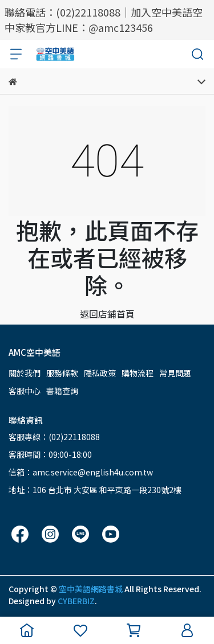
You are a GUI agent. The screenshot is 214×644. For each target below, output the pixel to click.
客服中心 (25, 391)
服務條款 (62, 373)
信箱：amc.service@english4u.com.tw (81, 472)
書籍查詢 (62, 391)
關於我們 (25, 373)
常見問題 (175, 373)
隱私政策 (100, 373)
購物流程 (138, 373)
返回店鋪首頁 (107, 314)
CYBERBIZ (76, 601)
